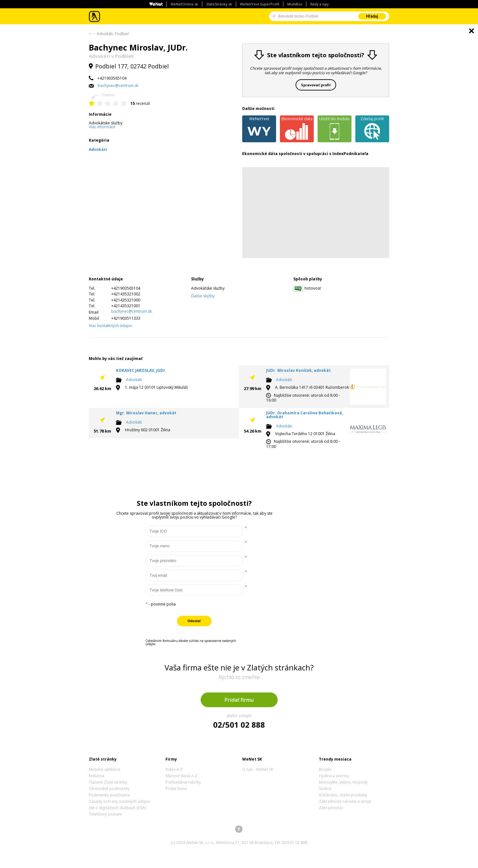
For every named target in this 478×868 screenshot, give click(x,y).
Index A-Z (174, 769)
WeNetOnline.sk (184, 4)
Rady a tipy (320, 4)
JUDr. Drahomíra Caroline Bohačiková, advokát (305, 415)
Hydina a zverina (334, 776)
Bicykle (325, 769)
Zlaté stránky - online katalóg (95, 16)
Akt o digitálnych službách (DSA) (117, 808)
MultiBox (295, 4)
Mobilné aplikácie (105, 769)
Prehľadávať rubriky (183, 782)
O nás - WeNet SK (258, 769)
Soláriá (325, 789)
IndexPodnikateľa (350, 154)
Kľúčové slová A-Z (181, 776)
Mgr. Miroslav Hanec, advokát (146, 413)
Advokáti (134, 380)
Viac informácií (102, 127)
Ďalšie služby (203, 296)
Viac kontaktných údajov (111, 326)
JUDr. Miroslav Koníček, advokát (298, 370)
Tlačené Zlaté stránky (108, 782)
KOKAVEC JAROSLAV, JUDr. (141, 370)
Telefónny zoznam (105, 814)
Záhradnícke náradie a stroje (345, 801)
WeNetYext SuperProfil (260, 4)
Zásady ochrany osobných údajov (119, 801)
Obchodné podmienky (109, 789)
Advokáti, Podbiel (113, 34)
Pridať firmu (239, 700)
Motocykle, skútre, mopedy (343, 782)
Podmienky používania (109, 795)
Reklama (96, 776)
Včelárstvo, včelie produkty (343, 795)
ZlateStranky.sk (219, 4)
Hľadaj (372, 16)
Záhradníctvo (331, 808)
